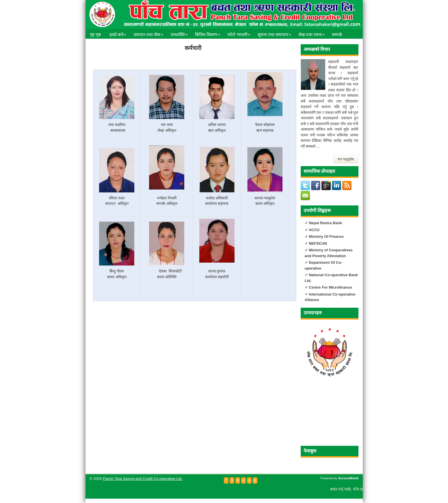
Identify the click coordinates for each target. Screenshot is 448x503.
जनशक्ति (181, 33)
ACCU (314, 230)
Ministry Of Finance (326, 236)
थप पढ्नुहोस (346, 159)
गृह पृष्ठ (95, 35)
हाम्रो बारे (119, 33)
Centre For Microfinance (330, 287)
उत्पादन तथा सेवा (150, 33)
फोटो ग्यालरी (240, 33)
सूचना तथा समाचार (276, 33)
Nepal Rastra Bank (325, 223)
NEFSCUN (318, 243)
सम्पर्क (337, 35)
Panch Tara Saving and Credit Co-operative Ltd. (143, 479)
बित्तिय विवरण (209, 33)
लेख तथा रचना (313, 33)
